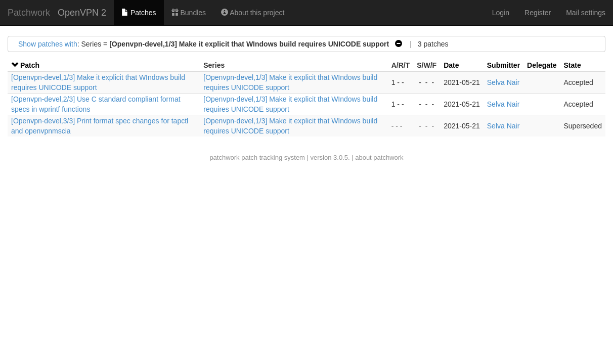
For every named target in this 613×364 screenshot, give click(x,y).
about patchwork (379, 157)
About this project (253, 13)
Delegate (542, 65)
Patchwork (29, 13)
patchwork (224, 157)
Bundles (189, 13)
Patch (30, 65)
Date (451, 65)
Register (538, 13)
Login (501, 13)
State (572, 65)
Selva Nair (503, 82)
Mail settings (586, 13)
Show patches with (48, 44)
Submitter (503, 65)
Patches (139, 13)
